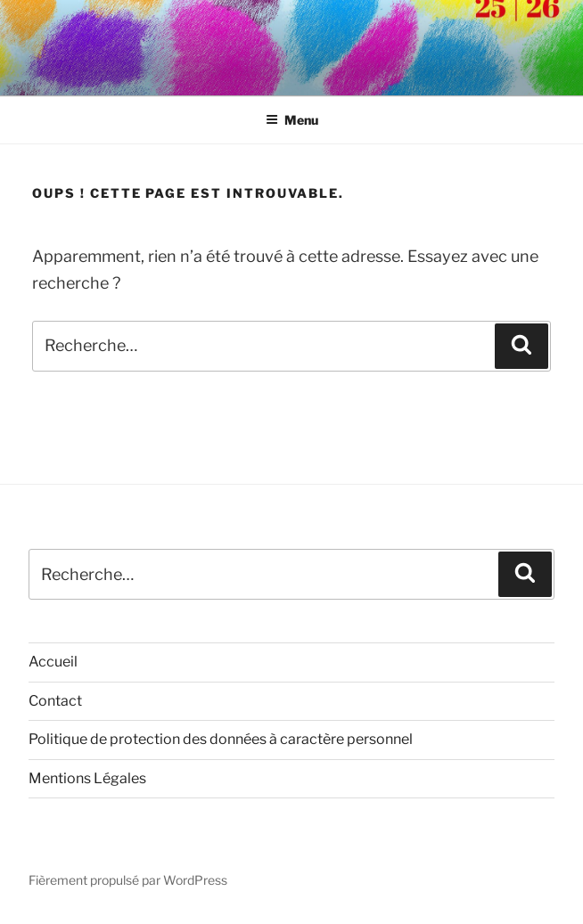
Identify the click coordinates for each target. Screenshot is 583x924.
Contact (55, 701)
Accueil (53, 662)
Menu (292, 120)
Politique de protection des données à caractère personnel (221, 739)
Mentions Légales (87, 778)
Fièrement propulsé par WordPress (128, 880)
